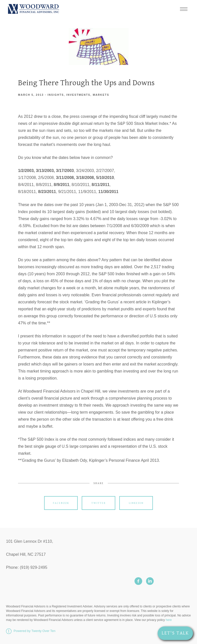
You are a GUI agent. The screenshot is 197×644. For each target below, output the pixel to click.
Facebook (61, 503)
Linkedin (136, 503)
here (169, 620)
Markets (101, 95)
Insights (56, 95)
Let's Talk (175, 633)
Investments (78, 95)
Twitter (99, 503)
